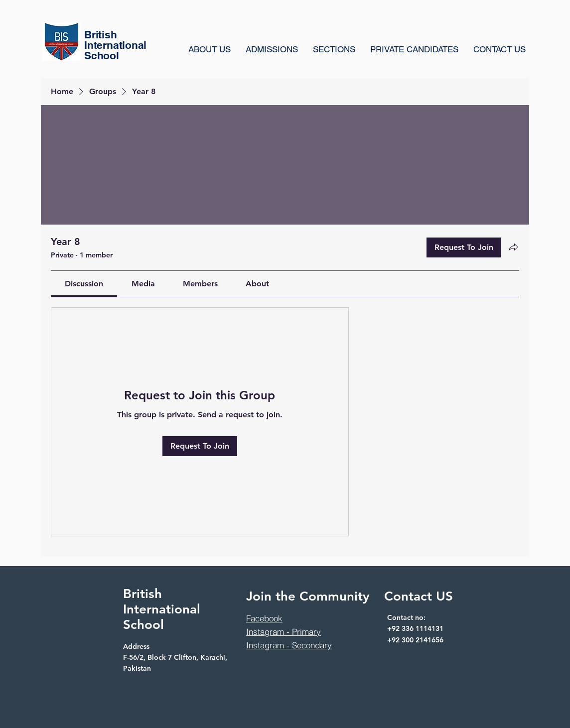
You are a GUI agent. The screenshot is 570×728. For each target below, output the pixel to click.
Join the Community (308, 596)
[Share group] (513, 247)
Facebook (264, 618)
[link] (84, 284)
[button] (334, 50)
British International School (162, 609)
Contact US (419, 596)
